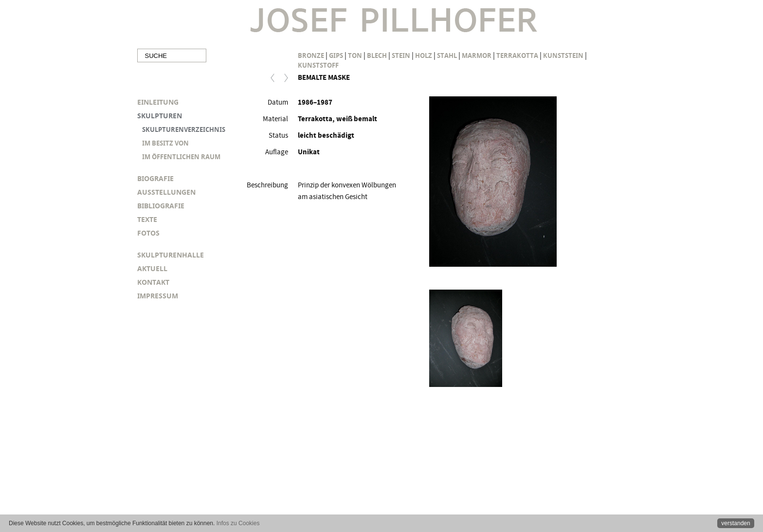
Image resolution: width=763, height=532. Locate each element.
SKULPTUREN (160, 116)
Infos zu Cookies (238, 523)
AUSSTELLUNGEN (166, 192)
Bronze (311, 55)
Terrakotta (517, 55)
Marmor (477, 55)
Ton (355, 55)
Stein (401, 55)
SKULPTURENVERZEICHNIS (184, 129)
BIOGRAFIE (155, 178)
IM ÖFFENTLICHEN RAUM (181, 157)
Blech (377, 55)
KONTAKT (153, 282)
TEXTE (147, 219)
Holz (424, 55)
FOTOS (148, 233)
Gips (336, 55)
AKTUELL (152, 268)
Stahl (447, 55)
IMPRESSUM (158, 296)
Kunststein (563, 55)
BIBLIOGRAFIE (161, 206)
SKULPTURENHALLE (171, 255)
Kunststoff (318, 65)
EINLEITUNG (158, 102)
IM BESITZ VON (165, 143)
